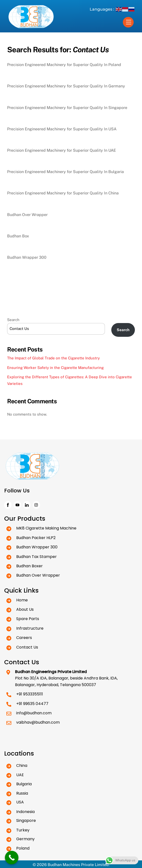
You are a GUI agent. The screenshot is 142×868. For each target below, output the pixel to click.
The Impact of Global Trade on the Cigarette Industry (53, 358)
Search (13, 320)
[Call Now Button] (12, 858)
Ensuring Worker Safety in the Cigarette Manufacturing (55, 368)
